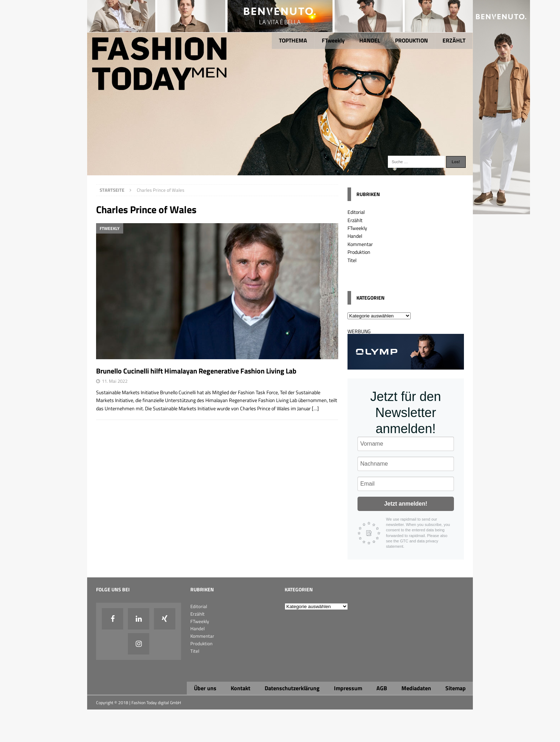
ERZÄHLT (454, 40)
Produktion (359, 252)
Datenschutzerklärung (292, 688)
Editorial (356, 212)
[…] (315, 408)
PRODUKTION (411, 40)
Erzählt (355, 220)
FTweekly (333, 40)
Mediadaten (416, 688)
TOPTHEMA (293, 40)
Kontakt (241, 688)
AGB (382, 688)
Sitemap (456, 688)
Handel (355, 236)
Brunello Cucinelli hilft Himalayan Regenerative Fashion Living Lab (197, 371)
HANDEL (370, 40)
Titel (352, 260)
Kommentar (360, 244)
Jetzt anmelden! (406, 504)
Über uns (205, 688)
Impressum (348, 688)
